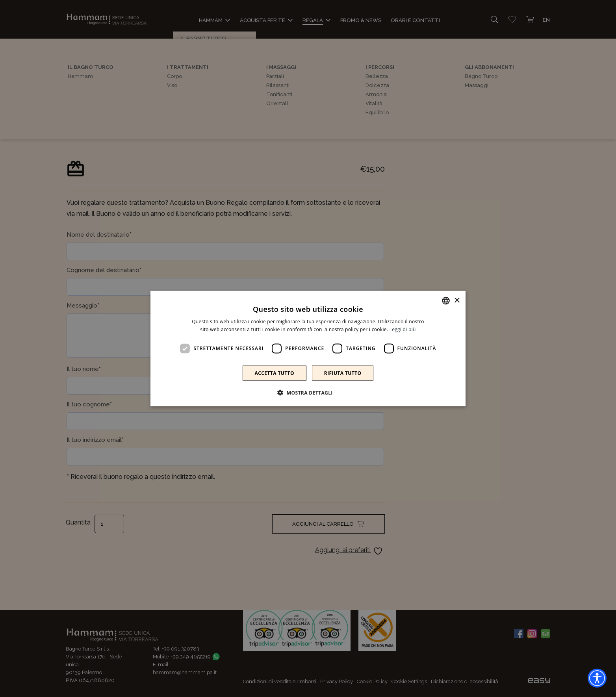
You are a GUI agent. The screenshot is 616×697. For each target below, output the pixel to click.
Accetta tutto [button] (275, 373)
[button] (308, 392)
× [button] (457, 300)
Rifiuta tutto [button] (343, 373)
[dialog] (308, 349)
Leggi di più (403, 329)
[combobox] (446, 301)
